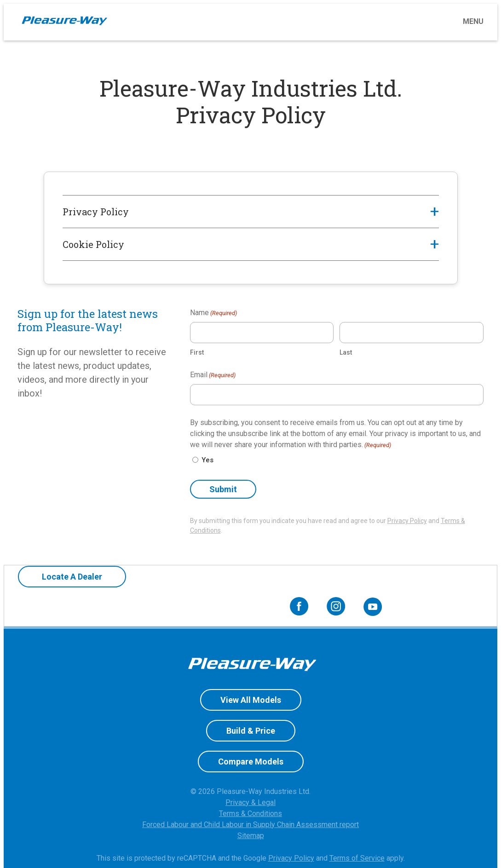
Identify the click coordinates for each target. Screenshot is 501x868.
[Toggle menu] (300, 22)
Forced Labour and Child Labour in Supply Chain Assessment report (250, 802)
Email (213, 375)
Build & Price (251, 708)
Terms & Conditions (250, 791)
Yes (207, 460)
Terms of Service (357, 836)
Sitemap (251, 813)
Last (346, 352)
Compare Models (251, 739)
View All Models (251, 677)
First (197, 352)
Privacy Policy (407, 521)
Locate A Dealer (64, 584)
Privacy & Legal (250, 780)
